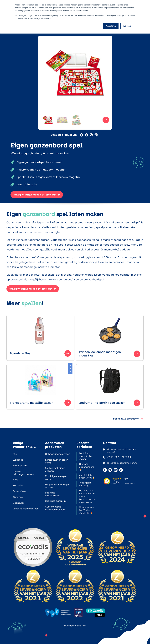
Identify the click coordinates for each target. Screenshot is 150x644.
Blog (16, 480)
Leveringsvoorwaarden (26, 509)
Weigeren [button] (127, 26)
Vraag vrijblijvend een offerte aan (37, 195)
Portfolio (18, 485)
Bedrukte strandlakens (52, 494)
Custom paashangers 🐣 (87, 467)
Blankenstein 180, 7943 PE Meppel (119, 451)
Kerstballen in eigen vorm (57, 461)
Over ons (18, 497)
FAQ (15, 454)
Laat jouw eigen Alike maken (85, 456)
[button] (48, 120)
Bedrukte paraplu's (56, 501)
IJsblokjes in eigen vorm (56, 478)
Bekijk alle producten (128, 419)
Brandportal (20, 466)
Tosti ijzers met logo (85, 484)
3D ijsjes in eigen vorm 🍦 (87, 476)
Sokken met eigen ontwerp (55, 470)
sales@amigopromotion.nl (120, 463)
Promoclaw (19, 491)
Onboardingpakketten (57, 454)
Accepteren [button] (111, 26)
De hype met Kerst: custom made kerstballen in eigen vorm (87, 496)
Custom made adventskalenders (55, 508)
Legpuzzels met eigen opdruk (57, 486)
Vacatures (19, 503)
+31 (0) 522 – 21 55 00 (117, 457)
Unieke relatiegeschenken (23, 473)
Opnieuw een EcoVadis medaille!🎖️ (87, 510)
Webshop (18, 460)
